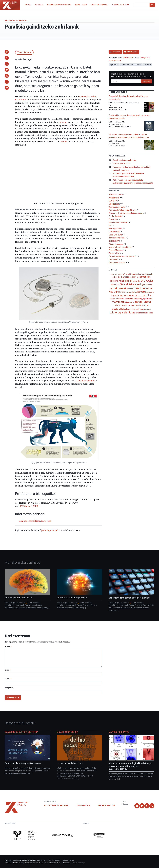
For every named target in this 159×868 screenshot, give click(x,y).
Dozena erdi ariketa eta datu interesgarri (126, 213)
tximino (63, 122)
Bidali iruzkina (13, 698)
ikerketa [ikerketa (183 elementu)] (141, 292)
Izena (8, 670)
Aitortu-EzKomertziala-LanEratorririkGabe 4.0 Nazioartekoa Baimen (48, 863)
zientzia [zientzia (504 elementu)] (129, 312)
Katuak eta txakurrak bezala (124, 160)
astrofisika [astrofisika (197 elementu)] (145, 277)
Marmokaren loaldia (121, 164)
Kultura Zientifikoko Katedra (56, 805)
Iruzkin (8, 647)
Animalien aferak (116, 195)
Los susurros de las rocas (70, 763)
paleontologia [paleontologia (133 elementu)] (130, 309)
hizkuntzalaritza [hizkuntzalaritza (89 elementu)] (131, 292)
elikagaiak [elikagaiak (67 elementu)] (149, 285)
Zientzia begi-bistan (117, 207)
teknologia (147, 65)
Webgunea (9, 688)
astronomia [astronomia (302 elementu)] (116, 281)
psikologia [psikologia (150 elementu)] (140, 309)
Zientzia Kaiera (83, 805)
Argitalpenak (114, 198)
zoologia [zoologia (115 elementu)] (150, 313)
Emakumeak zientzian (118, 222)
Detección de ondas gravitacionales (23, 763)
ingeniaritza (114, 65)
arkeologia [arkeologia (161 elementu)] (117, 277)
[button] (7, 52)
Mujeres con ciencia (68, 732)
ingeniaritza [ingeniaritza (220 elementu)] (117, 296)
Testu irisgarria (24, 52)
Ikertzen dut (114, 241)
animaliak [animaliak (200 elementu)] (127, 274)
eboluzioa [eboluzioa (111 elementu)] (115, 285)
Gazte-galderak (115, 229)
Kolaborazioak (22, 20)
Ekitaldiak (113, 219)
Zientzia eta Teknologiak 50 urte (122, 210)
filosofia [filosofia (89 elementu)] (130, 289)
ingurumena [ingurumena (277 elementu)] (130, 296)
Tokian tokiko (114, 253)
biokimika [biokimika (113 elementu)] (136, 281)
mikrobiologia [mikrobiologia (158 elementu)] (121, 305)
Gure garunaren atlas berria (19, 598)
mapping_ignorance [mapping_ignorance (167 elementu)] (143, 299)
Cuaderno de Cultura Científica (21, 732)
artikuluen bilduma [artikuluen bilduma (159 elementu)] (131, 277)
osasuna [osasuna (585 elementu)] (118, 309)
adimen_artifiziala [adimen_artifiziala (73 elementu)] (116, 274)
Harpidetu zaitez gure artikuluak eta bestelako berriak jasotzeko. (131, 75)
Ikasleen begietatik (117, 238)
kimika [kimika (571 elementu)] (147, 295)
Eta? (111, 225)
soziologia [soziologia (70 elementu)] (148, 309)
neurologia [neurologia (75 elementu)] (131, 305)
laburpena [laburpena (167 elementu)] (129, 299)
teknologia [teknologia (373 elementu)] (116, 312)
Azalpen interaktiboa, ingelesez (35, 521)
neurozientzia (136, 65)
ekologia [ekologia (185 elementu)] (141, 284)
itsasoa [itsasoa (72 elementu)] (139, 296)
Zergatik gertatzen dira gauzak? (122, 256)
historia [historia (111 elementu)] (122, 292)
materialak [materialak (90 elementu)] (131, 302)
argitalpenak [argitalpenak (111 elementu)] (147, 274)
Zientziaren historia (117, 262)
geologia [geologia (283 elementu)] (114, 292)
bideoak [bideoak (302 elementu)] (128, 281)
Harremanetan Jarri (107, 805)
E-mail (8, 679)
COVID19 (113, 201)
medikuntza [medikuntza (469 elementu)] (143, 302)
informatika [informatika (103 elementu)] (149, 292)
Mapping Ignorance (119, 732)
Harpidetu (147, 81)
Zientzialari (113, 259)
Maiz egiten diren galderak (120, 247)
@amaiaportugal (49, 530)
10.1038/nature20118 (28, 506)
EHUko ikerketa (115, 216)
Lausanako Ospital (85, 381)
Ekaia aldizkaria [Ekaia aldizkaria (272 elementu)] (128, 284)
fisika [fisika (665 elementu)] (137, 288)
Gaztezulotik (114, 232)
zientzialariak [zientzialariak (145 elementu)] (140, 313)
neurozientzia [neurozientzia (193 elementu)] (142, 305)
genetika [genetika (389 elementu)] (147, 288)
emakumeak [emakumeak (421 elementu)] (118, 288)
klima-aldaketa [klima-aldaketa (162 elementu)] (117, 299)
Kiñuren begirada (116, 244)
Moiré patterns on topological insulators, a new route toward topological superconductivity (130, 766)
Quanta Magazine (116, 250)
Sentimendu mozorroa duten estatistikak (129, 598)
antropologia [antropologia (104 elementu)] (137, 274)
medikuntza (125, 65)
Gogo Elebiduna (115, 235)
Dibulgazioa (10, 20)
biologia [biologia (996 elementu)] (147, 280)
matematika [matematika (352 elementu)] (119, 302)
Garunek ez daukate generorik (72, 598)
